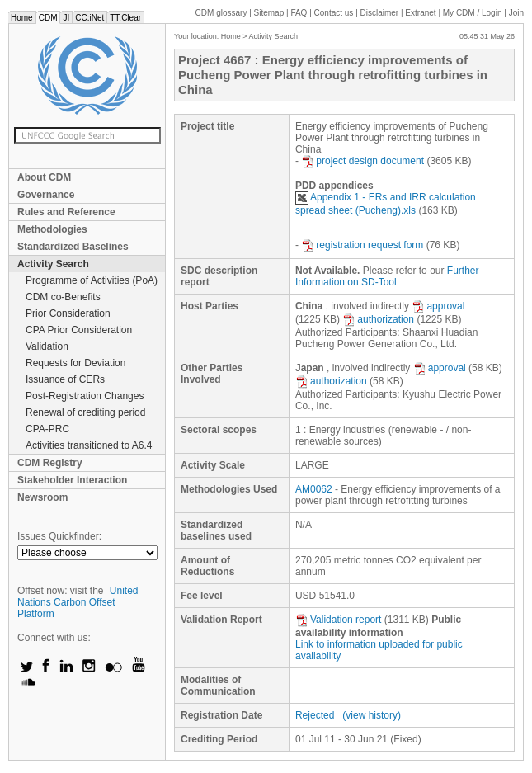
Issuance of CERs (65, 379)
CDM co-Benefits (63, 297)
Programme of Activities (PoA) (92, 280)
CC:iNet (89, 18)
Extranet (420, 13)
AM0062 (314, 489)
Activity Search (53, 264)
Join (516, 13)
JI (66, 18)
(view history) (372, 715)
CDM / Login (473, 13)
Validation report (339, 620)
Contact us (334, 13)
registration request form (362, 245)
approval (438, 306)
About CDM (44, 177)
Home (22, 18)
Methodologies (52, 229)
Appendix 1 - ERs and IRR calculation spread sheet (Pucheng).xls (386, 204)
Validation (47, 346)
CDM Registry (50, 463)
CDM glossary (221, 13)
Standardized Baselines (73, 247)
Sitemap (269, 13)
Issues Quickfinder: (59, 536)
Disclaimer (380, 13)
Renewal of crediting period (85, 412)
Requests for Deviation (75, 363)
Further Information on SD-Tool (387, 276)
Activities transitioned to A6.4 (89, 445)
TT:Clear (125, 18)
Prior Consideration (68, 313)
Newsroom (42, 497)
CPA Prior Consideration (79, 330)
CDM (48, 18)
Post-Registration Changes (85, 396)
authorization (378, 319)
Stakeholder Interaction (72, 480)
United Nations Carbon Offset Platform (78, 602)
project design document (363, 161)
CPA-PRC (47, 429)
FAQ (299, 13)
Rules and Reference (66, 212)
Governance (46, 195)
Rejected (315, 715)
